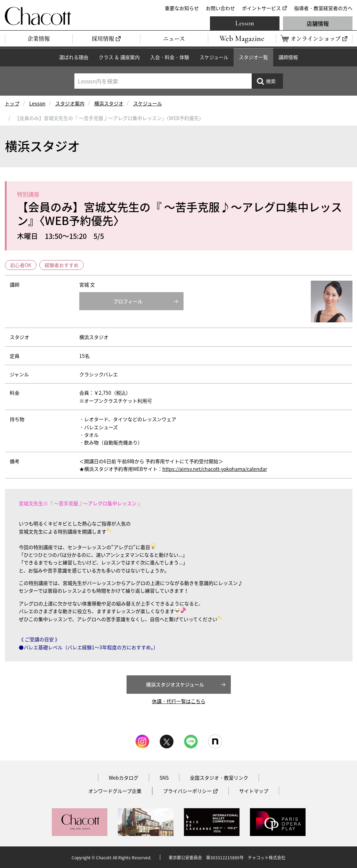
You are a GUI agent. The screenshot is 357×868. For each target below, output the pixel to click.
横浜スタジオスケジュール (175, 684)
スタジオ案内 (70, 103)
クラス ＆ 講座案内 (119, 57)
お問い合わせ (220, 8)
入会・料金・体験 (170, 57)
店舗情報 (318, 23)
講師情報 (288, 57)
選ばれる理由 (74, 57)
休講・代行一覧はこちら (179, 701)
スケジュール (214, 57)
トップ (12, 103)
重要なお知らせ (182, 8)
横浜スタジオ (109, 103)
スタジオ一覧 (253, 57)
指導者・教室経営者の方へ (323, 8)
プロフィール (128, 301)
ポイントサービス (261, 8)
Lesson (245, 23)
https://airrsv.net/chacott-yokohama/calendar (215, 469)
